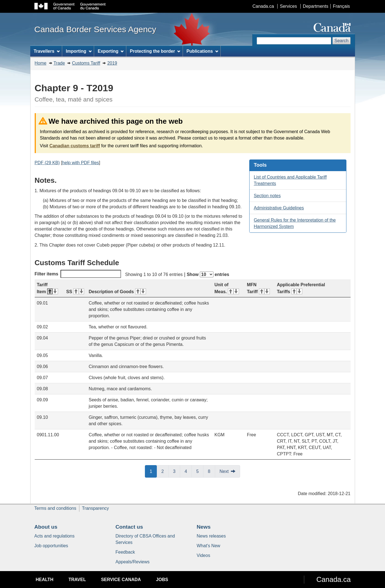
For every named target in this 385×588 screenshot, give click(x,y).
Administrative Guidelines (279, 208)
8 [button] (212, 471)
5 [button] (200, 471)
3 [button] (177, 471)
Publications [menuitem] (202, 51)
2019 (112, 63)
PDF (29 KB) (47, 163)
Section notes (267, 196)
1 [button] (153, 471)
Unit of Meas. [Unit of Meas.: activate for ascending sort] (227, 288)
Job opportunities (51, 546)
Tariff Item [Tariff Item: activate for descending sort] (48, 288)
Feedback (125, 552)
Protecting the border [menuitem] (155, 51)
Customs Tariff (86, 63)
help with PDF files (81, 163)
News (204, 527)
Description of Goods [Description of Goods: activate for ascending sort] (117, 292)
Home (41, 63)
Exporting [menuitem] (111, 51)
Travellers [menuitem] (47, 51)
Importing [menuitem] (79, 51)
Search (342, 41)
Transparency (95, 508)
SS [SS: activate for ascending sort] (75, 292)
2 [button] (165, 471)
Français (341, 6)
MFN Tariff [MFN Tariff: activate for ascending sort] (258, 288)
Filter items (78, 274)
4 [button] (188, 471)
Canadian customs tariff (75, 146)
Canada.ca (263, 6)
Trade (59, 63)
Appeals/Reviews (133, 562)
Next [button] (224, 471)
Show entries (208, 274)
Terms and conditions (55, 508)
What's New (209, 546)
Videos (204, 555)
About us (46, 527)
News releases (211, 536)
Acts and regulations (55, 536)
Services (288, 6)
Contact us (129, 527)
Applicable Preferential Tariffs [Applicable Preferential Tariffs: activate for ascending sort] (301, 288)
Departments (316, 6)
